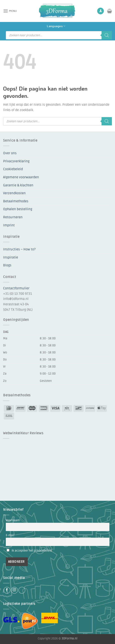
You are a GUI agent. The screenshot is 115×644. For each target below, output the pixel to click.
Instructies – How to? (19, 249)
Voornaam (13, 520)
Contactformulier (16, 288)
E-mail (10, 535)
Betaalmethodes (16, 201)
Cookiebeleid (13, 169)
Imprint (9, 225)
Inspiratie (11, 257)
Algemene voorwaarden (21, 177)
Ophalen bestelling (18, 209)
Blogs (7, 265)
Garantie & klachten (18, 185)
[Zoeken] (107, 35)
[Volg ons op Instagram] (14, 590)
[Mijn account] (100, 11)
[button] (10, 11)
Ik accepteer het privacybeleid (32, 551)
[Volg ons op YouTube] (22, 590)
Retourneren (13, 217)
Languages (56, 26)
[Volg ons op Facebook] (7, 590)
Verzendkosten (14, 193)
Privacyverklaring (16, 161)
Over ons (10, 153)
